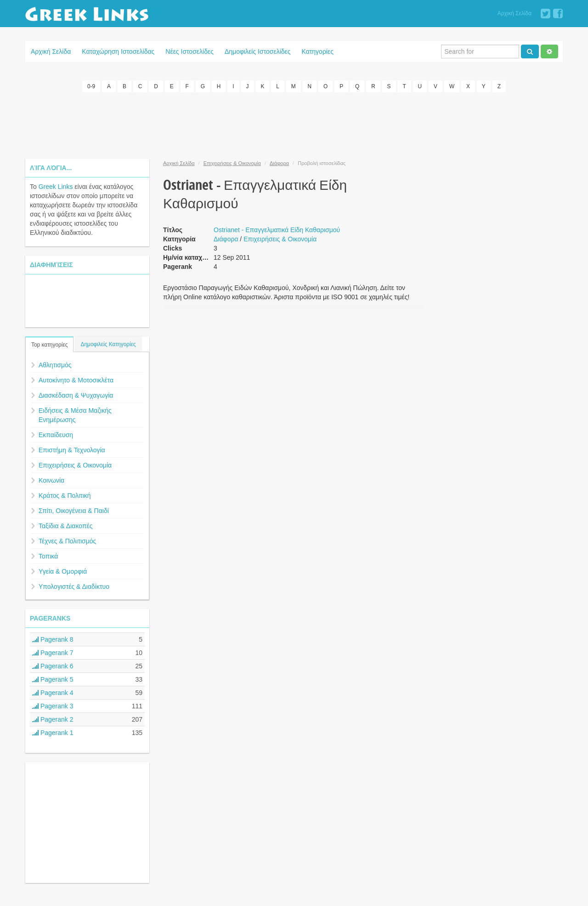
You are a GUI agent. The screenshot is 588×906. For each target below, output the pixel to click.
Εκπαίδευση (56, 435)
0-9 (91, 86)
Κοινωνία (51, 480)
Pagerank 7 (53, 653)
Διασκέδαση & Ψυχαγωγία (76, 395)
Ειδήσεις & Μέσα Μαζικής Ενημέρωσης (75, 415)
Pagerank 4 (53, 693)
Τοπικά (48, 556)
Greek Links (56, 187)
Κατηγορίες (318, 51)
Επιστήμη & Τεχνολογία (72, 450)
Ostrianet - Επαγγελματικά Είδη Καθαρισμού (277, 230)
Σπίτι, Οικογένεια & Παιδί (74, 511)
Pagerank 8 (53, 639)
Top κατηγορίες (49, 345)
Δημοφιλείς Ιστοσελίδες (258, 51)
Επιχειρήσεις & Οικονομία (75, 465)
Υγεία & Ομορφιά (63, 571)
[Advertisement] (294, 124)
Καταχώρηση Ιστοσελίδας (118, 51)
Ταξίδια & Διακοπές (65, 526)
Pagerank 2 (53, 719)
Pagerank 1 (53, 733)
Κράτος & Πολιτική (65, 496)
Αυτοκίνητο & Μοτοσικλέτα (76, 380)
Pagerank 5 (53, 679)
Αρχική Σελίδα (514, 13)
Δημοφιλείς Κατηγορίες (108, 344)
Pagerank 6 (53, 666)
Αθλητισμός (55, 365)
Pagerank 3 (53, 706)
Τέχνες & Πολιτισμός (67, 541)
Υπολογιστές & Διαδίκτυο (74, 587)
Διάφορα (279, 163)
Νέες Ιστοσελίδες (189, 51)
